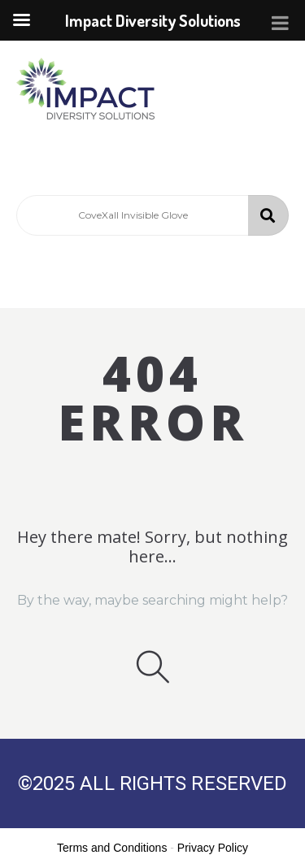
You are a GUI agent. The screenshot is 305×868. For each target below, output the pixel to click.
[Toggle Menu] (280, 23)
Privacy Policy (213, 848)
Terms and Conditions (112, 848)
